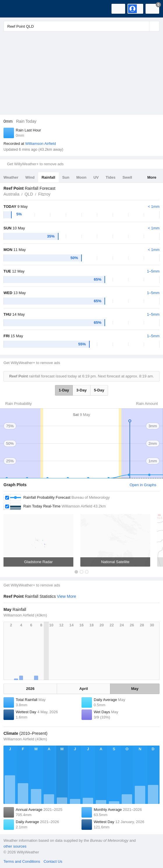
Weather (11, 177)
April (84, 689)
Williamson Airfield (40, 144)
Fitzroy (44, 194)
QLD (29, 194)
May (135, 689)
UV (96, 177)
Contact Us (53, 861)
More (152, 177)
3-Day (81, 390)
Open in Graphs (143, 485)
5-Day (99, 390)
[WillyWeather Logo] (13, 9)
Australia (11, 194)
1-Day (64, 390)
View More (67, 596)
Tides (111, 177)
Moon (81, 177)
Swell (127, 177)
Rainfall (48, 177)
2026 (30, 689)
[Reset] (144, 26)
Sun (66, 177)
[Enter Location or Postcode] (81, 26)
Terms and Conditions (22, 861)
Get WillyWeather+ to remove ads (35, 164)
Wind (30, 177)
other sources (15, 846)
